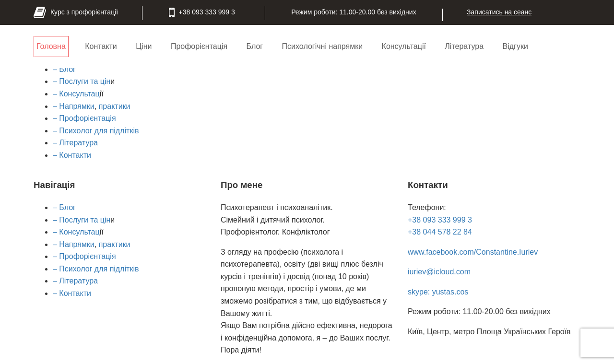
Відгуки (515, 46)
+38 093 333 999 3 (440, 220)
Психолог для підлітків (98, 131)
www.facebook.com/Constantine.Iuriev (473, 252)
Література (464, 46)
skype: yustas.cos (438, 292)
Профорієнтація (199, 46)
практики (115, 106)
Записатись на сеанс (499, 12)
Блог (255, 46)
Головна (51, 46)
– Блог (64, 69)
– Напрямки (74, 106)
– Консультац (76, 94)
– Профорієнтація (84, 118)
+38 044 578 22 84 (440, 232)
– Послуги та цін (82, 81)
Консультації (404, 46)
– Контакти (72, 155)
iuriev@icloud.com (439, 272)
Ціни (144, 46)
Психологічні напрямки (323, 46)
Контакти (101, 46)
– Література (75, 143)
